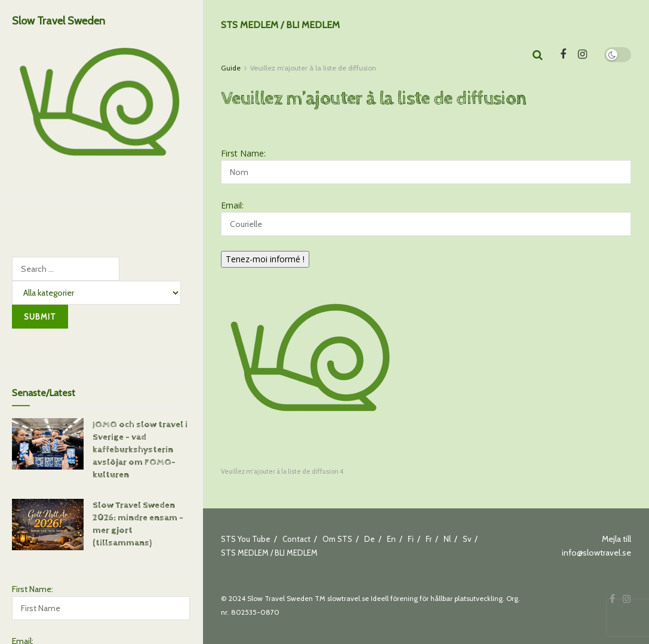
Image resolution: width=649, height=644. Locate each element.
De (370, 539)
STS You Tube (246, 539)
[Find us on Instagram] (582, 55)
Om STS (337, 539)
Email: (232, 205)
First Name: (33, 587)
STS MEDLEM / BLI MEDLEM (280, 25)
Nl (447, 539)
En (391, 539)
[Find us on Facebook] (563, 55)
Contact (296, 539)
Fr (429, 539)
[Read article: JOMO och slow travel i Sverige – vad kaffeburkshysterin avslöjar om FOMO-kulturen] (48, 442)
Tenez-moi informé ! (265, 259)
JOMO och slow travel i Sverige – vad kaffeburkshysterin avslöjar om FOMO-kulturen (140, 448)
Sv (467, 539)
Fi (411, 539)
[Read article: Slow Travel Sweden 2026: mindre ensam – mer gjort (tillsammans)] (48, 523)
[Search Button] (538, 55)
